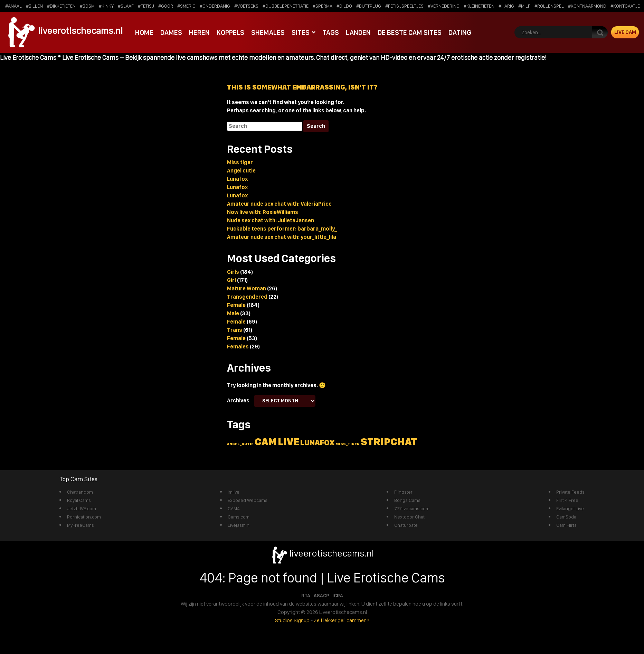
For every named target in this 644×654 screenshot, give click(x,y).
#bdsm (87, 6)
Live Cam (625, 32)
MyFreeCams (80, 525)
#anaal (13, 6)
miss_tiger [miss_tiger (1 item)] (348, 444)
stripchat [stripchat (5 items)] (389, 442)
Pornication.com (84, 517)
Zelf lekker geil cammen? (342, 620)
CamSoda (566, 517)
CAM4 (234, 508)
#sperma (323, 6)
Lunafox (237, 179)
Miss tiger (240, 162)
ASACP (321, 596)
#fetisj (146, 6)
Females (238, 347)
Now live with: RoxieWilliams (263, 212)
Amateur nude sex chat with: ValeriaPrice (279, 204)
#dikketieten (61, 6)
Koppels (230, 32)
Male (233, 313)
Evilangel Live (570, 508)
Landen (358, 32)
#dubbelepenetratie (286, 6)
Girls (233, 272)
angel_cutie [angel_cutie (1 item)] (240, 444)
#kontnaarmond (587, 6)
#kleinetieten (479, 6)
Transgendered (247, 297)
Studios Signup (292, 620)
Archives (238, 400)
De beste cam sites (409, 32)
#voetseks (246, 6)
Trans (235, 330)
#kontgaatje (625, 6)
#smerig (186, 6)
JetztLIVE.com (82, 508)
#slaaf (126, 6)
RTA (306, 596)
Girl (231, 280)
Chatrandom (80, 492)
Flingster (403, 492)
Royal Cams (79, 500)
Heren (199, 32)
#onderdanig (215, 6)
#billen (34, 6)
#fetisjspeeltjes (404, 6)
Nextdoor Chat (409, 517)
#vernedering (444, 6)
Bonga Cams (407, 500)
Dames (171, 32)
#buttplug (369, 6)
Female (236, 305)
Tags (330, 32)
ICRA (338, 596)
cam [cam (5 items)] (266, 442)
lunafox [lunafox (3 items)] (317, 442)
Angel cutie (241, 171)
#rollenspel (549, 6)
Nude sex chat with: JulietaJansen (271, 220)
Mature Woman (247, 288)
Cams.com (239, 517)
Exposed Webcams (248, 500)
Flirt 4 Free (567, 500)
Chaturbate (406, 525)
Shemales (268, 32)
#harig (506, 6)
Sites (300, 32)
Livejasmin (239, 525)
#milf (524, 6)
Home (144, 32)
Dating (460, 32)
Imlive (234, 492)
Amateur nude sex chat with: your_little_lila (282, 237)
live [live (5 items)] (288, 442)
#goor (166, 6)
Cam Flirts (566, 525)
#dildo (344, 6)
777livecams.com (412, 508)
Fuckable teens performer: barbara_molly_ (282, 229)
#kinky (106, 6)
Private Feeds (570, 492)
